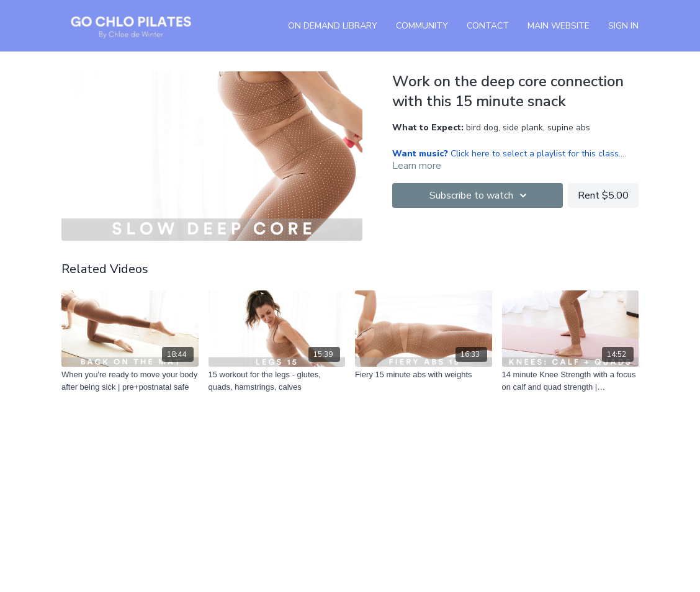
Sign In (623, 26)
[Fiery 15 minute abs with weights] (424, 375)
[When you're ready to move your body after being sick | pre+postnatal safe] (130, 381)
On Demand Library (333, 26)
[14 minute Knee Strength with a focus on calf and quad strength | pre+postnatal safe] (571, 381)
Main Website (559, 26)
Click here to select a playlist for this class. (506, 154)
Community (422, 26)
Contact (488, 26)
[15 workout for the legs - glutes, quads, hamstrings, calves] (277, 381)
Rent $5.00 (603, 195)
